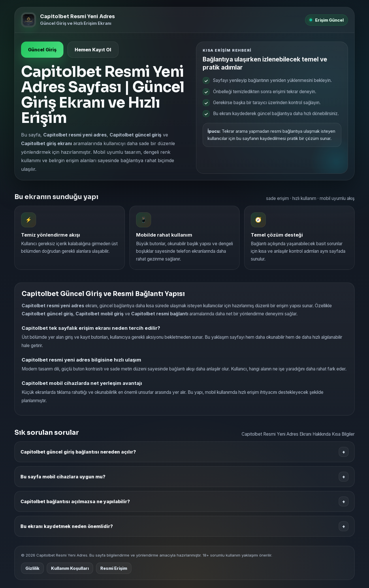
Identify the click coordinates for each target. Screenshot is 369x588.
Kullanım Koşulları (70, 568)
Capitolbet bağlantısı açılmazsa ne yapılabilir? (184, 501)
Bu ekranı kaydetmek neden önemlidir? (184, 526)
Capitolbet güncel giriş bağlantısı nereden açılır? (184, 452)
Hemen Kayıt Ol (93, 50)
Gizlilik (32, 568)
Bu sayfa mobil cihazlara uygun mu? (184, 477)
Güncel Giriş (42, 50)
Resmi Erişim (114, 568)
